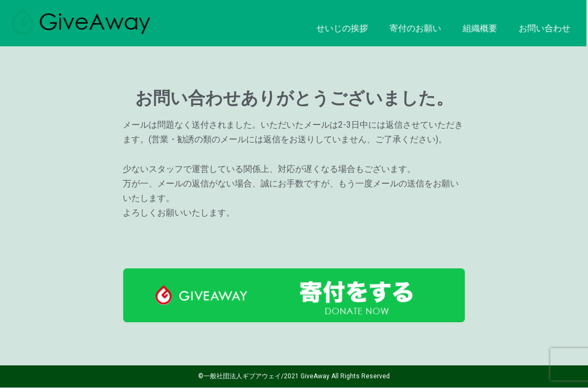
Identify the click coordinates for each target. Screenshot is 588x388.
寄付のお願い (400, 28)
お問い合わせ (529, 28)
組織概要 (465, 28)
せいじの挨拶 (327, 28)
